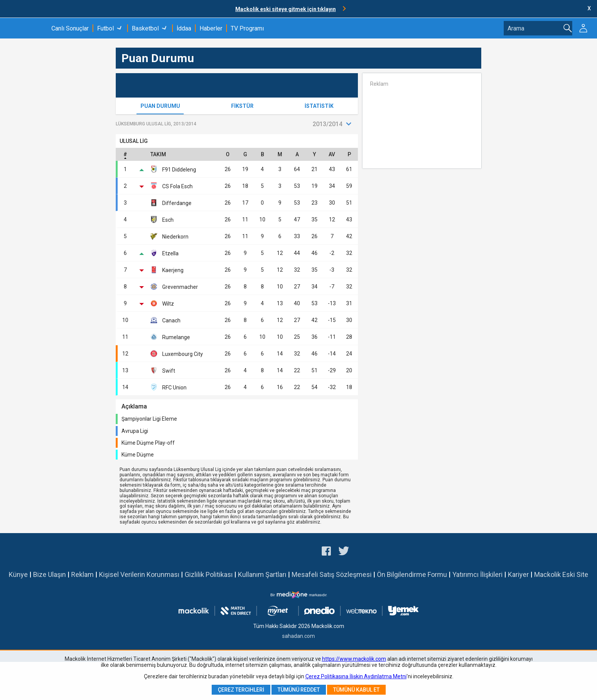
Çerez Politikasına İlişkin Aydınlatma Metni (356, 676)
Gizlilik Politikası (209, 574)
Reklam (82, 574)
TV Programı (247, 28)
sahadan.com (298, 636)
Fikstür (242, 106)
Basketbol (145, 28)
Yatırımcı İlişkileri (477, 574)
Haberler (211, 28)
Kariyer (518, 574)
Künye (18, 574)
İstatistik (319, 106)
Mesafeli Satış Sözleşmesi (332, 574)
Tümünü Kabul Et (356, 690)
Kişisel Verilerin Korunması (139, 574)
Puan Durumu (160, 106)
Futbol (105, 28)
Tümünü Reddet (299, 690)
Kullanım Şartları (262, 574)
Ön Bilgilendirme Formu (412, 574)
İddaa (184, 28)
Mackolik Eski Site (561, 574)
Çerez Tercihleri (241, 690)
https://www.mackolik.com (354, 659)
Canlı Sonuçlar (70, 28)
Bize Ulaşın (49, 574)
